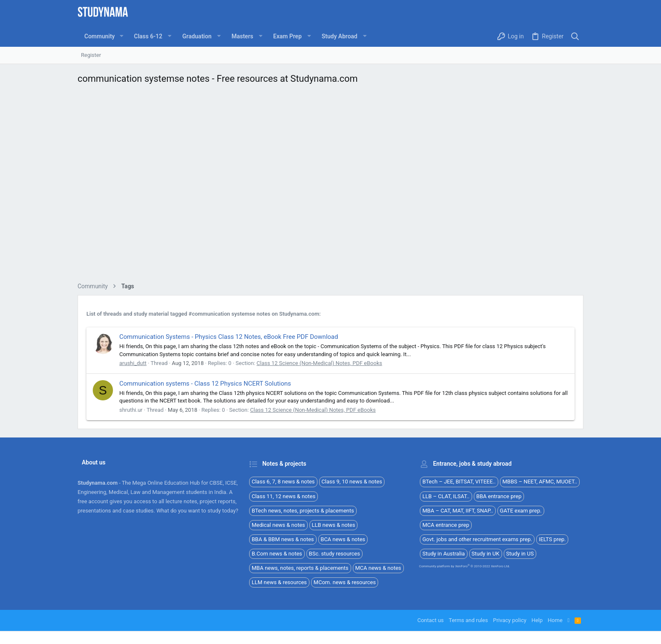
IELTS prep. (552, 539)
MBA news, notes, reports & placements (300, 568)
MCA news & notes (378, 568)
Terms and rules (469, 620)
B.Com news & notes (277, 554)
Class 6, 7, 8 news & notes (283, 482)
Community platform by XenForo (465, 566)
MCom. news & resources (345, 582)
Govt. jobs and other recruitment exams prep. (477, 539)
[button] (121, 36)
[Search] (575, 36)
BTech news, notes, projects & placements (303, 511)
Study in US (520, 554)
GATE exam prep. (521, 511)
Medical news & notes (278, 525)
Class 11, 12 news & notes (283, 496)
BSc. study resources (335, 554)
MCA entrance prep (446, 525)
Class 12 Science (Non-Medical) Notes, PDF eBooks (320, 363)
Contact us (431, 620)
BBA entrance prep (499, 496)
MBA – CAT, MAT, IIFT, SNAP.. (458, 511)
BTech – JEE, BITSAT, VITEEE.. (459, 482)
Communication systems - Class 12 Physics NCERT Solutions (205, 384)
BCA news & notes (343, 539)
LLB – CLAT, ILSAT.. (446, 496)
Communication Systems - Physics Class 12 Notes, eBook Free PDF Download (229, 337)
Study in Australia (444, 554)
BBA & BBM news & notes (283, 539)
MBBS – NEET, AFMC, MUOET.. (540, 482)
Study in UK (486, 554)
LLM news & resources (279, 582)
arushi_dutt (133, 363)
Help (537, 620)
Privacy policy (509, 620)
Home (555, 620)
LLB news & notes (334, 525)
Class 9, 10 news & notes (352, 482)
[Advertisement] (330, 186)
